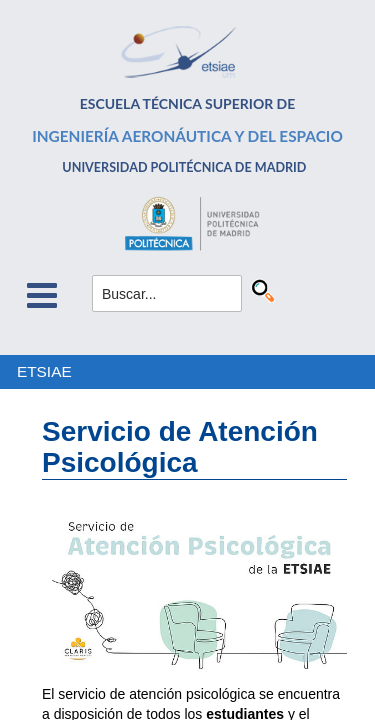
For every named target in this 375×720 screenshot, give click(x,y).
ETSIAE (44, 371)
